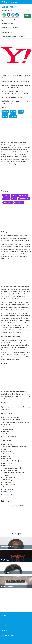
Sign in (28, 16)
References (19, 202)
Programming (24, 199)
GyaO (14, 199)
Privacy (4, 625)
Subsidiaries (8, 202)
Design (6, 199)
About (4, 615)
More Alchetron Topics (8, 495)
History (6, 195)
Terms (4, 620)
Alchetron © (7, 635)
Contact (4, 630)
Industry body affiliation (20, 195)
